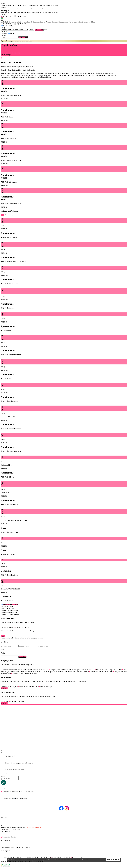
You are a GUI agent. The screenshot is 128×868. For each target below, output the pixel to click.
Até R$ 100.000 (6, 858)
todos (3, 215)
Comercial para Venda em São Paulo (101, 672)
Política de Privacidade (82, 860)
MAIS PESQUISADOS (11, 611)
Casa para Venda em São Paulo (59, 670)
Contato (3, 14)
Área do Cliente (53, 13)
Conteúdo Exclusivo (21, 638)
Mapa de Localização (8, 837)
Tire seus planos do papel (9, 687)
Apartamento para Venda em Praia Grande (55, 672)
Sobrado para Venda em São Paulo (38, 670)
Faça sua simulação (46, 687)
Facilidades (5, 701)
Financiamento (26, 13)
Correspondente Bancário (39, 13)
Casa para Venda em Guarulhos (79, 672)
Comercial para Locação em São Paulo (82, 670)
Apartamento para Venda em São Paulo (14, 670)
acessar (3, 636)
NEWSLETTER (9, 609)
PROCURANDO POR (11, 604)
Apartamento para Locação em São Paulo (109, 670)
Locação (12, 215)
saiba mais (4, 688)
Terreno (55, 5)
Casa (44, 5)
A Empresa (4, 13)
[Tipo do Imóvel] (6, 30)
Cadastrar (23, 657)
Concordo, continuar (113, 860)
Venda (7, 215)
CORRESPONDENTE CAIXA (13, 615)
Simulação (13, 701)
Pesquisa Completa (14, 13)
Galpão (25, 5)
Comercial (49, 5)
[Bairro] (31, 30)
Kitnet (20, 5)
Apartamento (37, 5)
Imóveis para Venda (12, 22)
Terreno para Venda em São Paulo (30, 672)
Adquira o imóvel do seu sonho (28, 687)
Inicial (3, 22)
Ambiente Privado (7, 638)
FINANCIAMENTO (10, 613)
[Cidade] (20, 30)
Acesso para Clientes (35, 638)
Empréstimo (21, 701)
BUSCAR (39, 30)
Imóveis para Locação (26, 22)
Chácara (30, 5)
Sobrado (15, 5)
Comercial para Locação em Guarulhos (24, 673)
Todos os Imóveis (6, 5)
